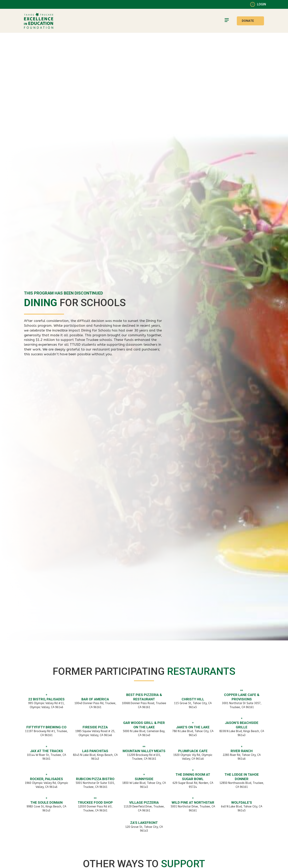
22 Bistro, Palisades (46, 699)
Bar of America (95, 699)
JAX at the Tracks (46, 751)
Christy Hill (193, 699)
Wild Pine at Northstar (193, 802)
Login (261, 4)
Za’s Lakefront (144, 823)
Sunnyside (144, 779)
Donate (248, 21)
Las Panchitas (95, 751)
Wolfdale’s (242, 802)
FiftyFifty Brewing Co (46, 727)
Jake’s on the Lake (193, 727)
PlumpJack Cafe (193, 751)
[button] (227, 21)
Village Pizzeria (144, 802)
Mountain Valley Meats (144, 751)
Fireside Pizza (95, 727)
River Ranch (242, 751)
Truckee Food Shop (95, 802)
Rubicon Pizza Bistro (95, 779)
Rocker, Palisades (46, 779)
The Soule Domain (46, 802)
